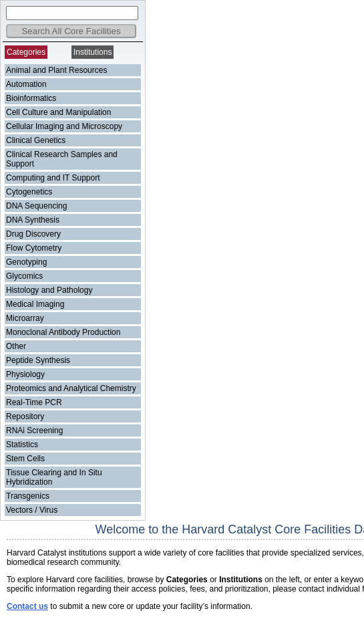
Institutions (93, 52)
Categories (26, 52)
